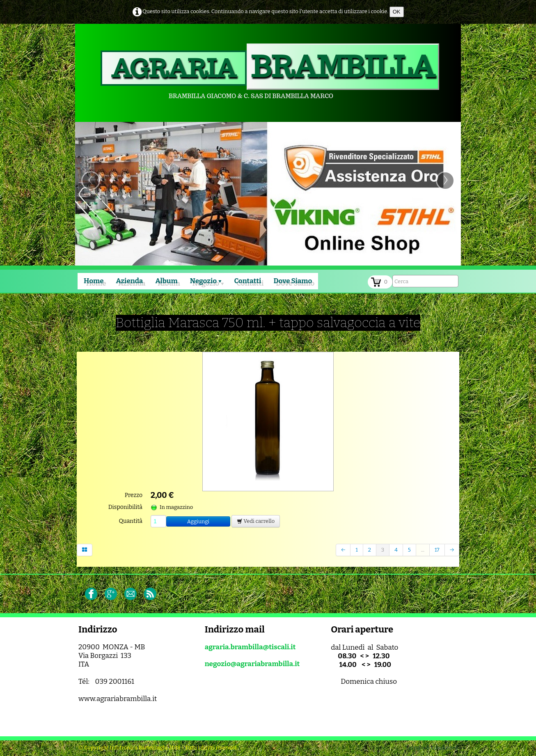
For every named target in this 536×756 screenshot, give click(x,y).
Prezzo (134, 495)
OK (397, 12)
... (423, 550)
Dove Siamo (293, 281)
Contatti (247, 281)
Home (94, 281)
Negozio (206, 281)
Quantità (131, 521)
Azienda (130, 281)
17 (437, 550)
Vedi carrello (256, 521)
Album (166, 281)
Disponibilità (125, 507)
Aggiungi (198, 521)
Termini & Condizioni (432, 748)
